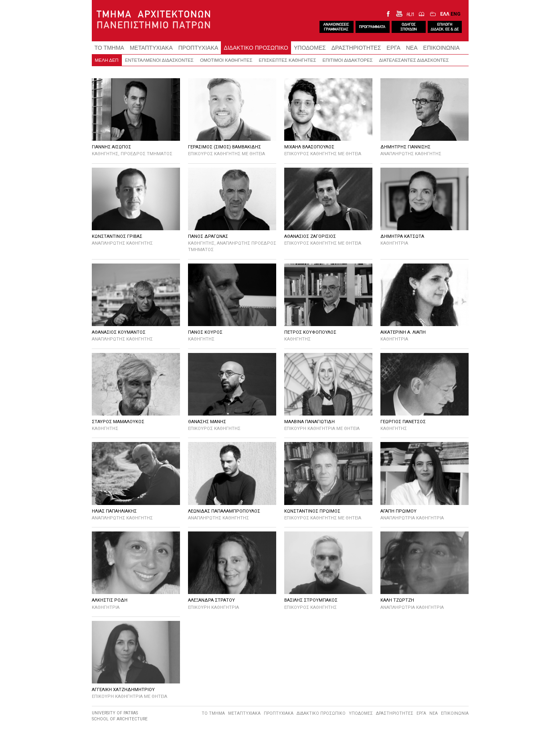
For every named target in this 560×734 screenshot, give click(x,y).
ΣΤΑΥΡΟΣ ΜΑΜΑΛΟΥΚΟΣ (118, 422)
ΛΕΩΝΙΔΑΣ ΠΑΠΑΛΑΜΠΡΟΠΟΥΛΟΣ (224, 511)
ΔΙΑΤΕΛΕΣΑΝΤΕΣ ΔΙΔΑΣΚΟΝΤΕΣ (414, 60)
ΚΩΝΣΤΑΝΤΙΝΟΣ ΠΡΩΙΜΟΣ (312, 511)
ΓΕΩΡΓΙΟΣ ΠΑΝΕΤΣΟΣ (403, 422)
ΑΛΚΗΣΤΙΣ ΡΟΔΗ (110, 600)
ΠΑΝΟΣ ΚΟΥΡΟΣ (205, 332)
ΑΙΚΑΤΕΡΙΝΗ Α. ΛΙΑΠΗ (403, 332)
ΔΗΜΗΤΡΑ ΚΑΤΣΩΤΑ (402, 236)
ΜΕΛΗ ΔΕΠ (107, 60)
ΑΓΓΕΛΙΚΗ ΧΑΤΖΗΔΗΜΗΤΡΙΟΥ (123, 690)
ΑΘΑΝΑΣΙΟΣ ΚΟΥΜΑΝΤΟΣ (119, 332)
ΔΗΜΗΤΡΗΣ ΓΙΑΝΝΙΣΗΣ (405, 147)
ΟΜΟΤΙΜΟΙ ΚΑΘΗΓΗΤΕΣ (226, 60)
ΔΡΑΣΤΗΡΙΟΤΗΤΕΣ (356, 48)
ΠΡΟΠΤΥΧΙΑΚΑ (198, 48)
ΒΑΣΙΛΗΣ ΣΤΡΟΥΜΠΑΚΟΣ (311, 600)
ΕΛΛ (445, 14)
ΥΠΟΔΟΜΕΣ (310, 48)
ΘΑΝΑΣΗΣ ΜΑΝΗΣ (207, 422)
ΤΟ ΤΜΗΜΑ (109, 48)
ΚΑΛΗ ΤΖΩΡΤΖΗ (397, 600)
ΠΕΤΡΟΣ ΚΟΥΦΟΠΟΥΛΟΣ (310, 332)
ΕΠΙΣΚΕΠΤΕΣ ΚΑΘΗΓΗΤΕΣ (288, 60)
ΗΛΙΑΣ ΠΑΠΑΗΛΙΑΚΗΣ (114, 511)
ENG (456, 14)
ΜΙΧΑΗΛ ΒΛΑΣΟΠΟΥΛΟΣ (309, 147)
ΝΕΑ (412, 48)
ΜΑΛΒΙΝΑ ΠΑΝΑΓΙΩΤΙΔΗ (309, 422)
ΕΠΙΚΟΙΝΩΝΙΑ (442, 48)
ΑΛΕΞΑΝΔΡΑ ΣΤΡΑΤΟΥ (211, 600)
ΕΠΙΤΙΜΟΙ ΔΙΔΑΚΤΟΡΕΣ (348, 60)
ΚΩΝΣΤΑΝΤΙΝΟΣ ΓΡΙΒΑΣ (117, 236)
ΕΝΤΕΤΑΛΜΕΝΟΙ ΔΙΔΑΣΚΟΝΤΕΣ (159, 60)
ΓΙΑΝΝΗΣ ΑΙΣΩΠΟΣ (111, 147)
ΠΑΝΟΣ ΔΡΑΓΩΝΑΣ (208, 236)
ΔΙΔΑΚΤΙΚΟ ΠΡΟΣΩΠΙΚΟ (256, 48)
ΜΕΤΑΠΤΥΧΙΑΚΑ (151, 48)
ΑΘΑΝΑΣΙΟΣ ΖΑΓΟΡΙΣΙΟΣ (310, 236)
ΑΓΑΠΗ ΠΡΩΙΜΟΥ (398, 511)
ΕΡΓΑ (393, 48)
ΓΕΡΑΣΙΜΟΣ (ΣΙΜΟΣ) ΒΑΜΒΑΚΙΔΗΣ (224, 147)
